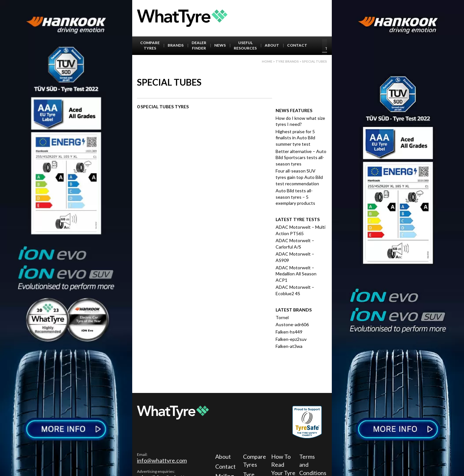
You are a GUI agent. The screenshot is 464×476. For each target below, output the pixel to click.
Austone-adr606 (292, 324)
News (220, 45)
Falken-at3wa (289, 346)
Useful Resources (245, 45)
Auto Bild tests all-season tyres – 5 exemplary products (295, 197)
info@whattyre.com (162, 460)
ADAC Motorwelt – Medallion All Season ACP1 (296, 274)
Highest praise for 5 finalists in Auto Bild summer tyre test (295, 138)
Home (267, 61)
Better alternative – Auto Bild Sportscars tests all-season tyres (301, 157)
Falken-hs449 (289, 332)
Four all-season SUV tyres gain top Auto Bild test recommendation (299, 177)
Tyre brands (287, 61)
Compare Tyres (150, 45)
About (272, 45)
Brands (176, 45)
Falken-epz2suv (291, 339)
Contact (297, 45)
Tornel (282, 317)
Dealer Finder (199, 45)
